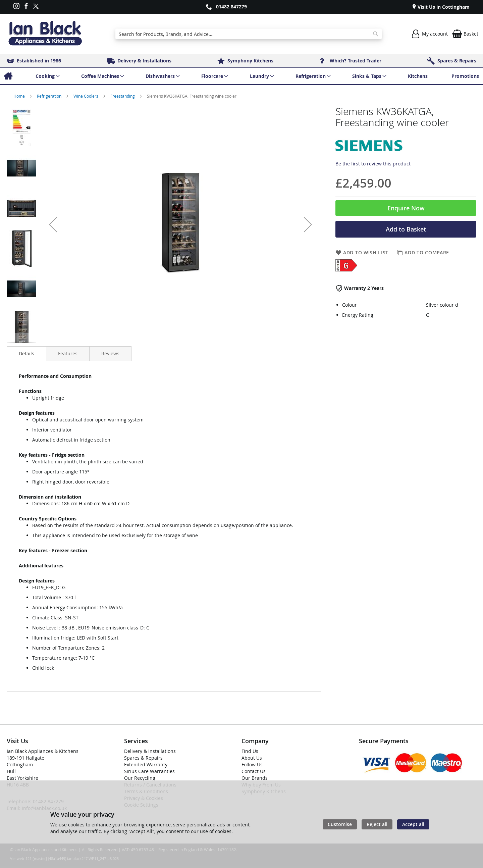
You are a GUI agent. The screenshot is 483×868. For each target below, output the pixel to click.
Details (26, 353)
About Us (252, 758)
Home (20, 96)
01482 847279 (231, 7)
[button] (53, 224)
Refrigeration (50, 96)
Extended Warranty (146, 764)
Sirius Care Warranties (149, 771)
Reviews (110, 353)
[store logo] (45, 34)
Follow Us (252, 764)
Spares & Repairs (143, 758)
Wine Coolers (86, 96)
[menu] (241, 76)
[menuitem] (8, 76)
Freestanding (123, 96)
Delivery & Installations (150, 751)
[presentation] (26, 354)
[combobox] (248, 34)
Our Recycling (140, 778)
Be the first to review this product (373, 164)
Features (68, 353)
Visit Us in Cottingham (443, 7)
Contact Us (254, 771)
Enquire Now (406, 208)
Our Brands (255, 778)
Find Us (250, 751)
